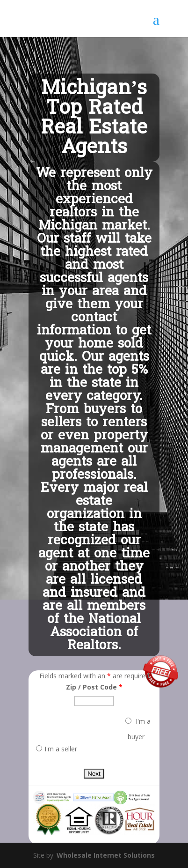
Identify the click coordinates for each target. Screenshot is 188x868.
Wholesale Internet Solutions (106, 855)
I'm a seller (57, 749)
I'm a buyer (138, 729)
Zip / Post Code (94, 687)
